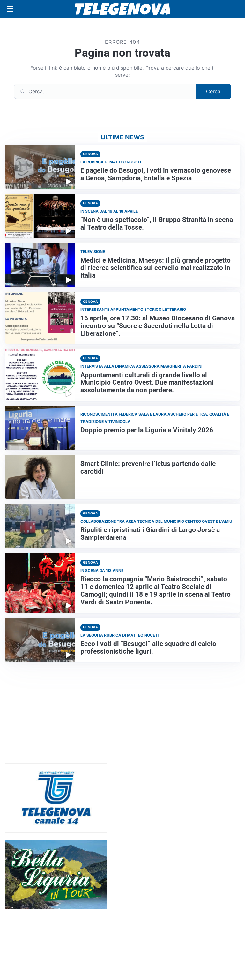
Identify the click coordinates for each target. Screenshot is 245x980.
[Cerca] (105, 91)
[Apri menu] (10, 9)
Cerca (213, 91)
